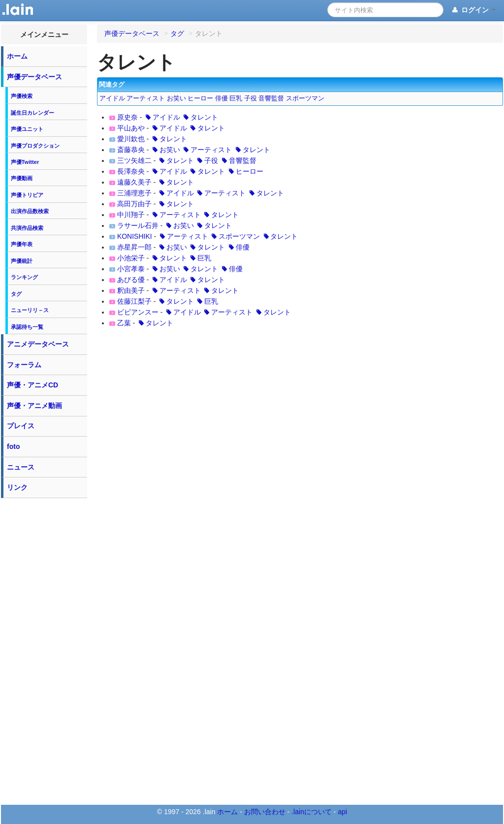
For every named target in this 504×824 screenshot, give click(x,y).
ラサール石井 (138, 225)
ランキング (24, 277)
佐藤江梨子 (134, 301)
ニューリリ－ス (30, 310)
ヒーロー (200, 98)
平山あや (131, 128)
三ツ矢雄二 (134, 160)
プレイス (21, 426)
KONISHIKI (135, 236)
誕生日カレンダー (32, 113)
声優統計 (22, 261)
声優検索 (22, 96)
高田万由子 (134, 204)
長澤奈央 (131, 171)
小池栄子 (131, 258)
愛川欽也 (131, 139)
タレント (200, 117)
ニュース (21, 467)
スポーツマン (305, 98)
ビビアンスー (138, 312)
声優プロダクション (35, 146)
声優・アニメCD (32, 385)
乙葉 (124, 323)
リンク (17, 487)
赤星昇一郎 (134, 247)
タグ (16, 294)
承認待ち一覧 (27, 327)
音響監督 (271, 98)
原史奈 (127, 117)
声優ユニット (27, 129)
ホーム (17, 56)
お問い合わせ (265, 812)
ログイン (473, 10)
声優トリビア (27, 195)
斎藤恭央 (131, 150)
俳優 (221, 98)
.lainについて (312, 812)
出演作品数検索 (30, 211)
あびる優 (131, 280)
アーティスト (146, 98)
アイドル (112, 98)
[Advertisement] (44, 651)
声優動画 (22, 178)
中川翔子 (131, 215)
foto (13, 446)
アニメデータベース (38, 344)
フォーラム (24, 365)
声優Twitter (25, 162)
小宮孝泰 (131, 269)
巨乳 (236, 98)
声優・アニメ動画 (34, 406)
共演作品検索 (27, 228)
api (342, 812)
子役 (251, 98)
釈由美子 (131, 290)
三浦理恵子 (134, 193)
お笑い (176, 98)
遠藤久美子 (134, 182)
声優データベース (34, 77)
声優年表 (22, 244)
